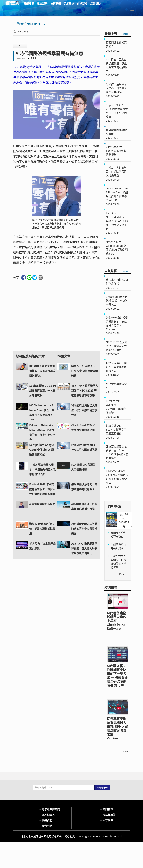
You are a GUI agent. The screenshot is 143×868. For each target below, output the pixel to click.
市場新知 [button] (82, 3)
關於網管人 (47, 815)
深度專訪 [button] (69, 3)
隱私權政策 (108, 815)
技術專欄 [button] (56, 3)
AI (20, 45)
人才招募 (106, 820)
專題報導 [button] (29, 3)
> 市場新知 (23, 31)
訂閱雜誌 (106, 809)
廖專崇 (33, 58)
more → (127, 34)
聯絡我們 (46, 820)
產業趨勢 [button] (42, 3)
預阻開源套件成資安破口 (118, 534)
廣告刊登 (46, 826)
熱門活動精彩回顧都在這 (31, 24)
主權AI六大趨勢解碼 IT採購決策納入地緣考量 (118, 562)
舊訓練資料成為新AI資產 (118, 546)
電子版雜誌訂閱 (50, 809)
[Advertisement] (57, 319)
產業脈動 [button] (95, 3)
